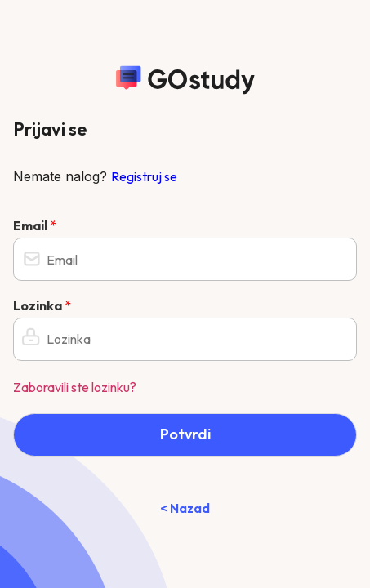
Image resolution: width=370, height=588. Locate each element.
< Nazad (185, 508)
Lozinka (42, 305)
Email (35, 225)
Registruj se (144, 176)
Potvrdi (185, 434)
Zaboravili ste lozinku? (75, 387)
